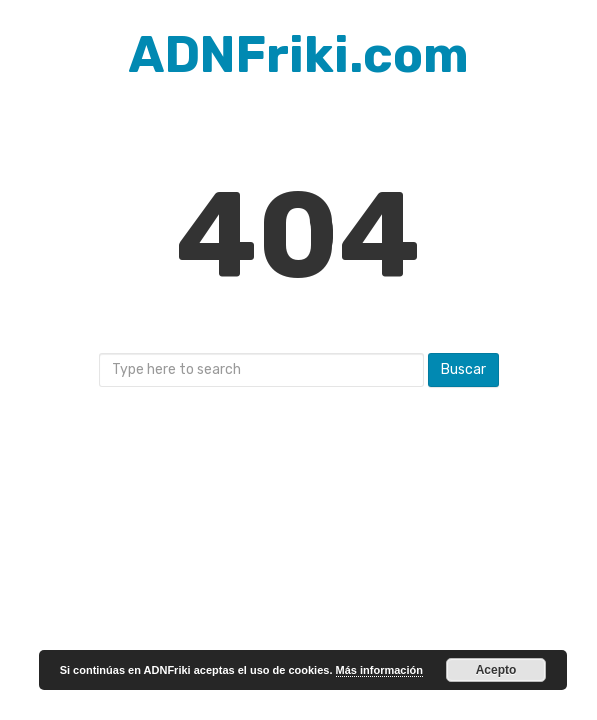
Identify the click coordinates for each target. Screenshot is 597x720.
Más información (379, 670)
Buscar (463, 369)
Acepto (496, 670)
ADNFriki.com (299, 55)
